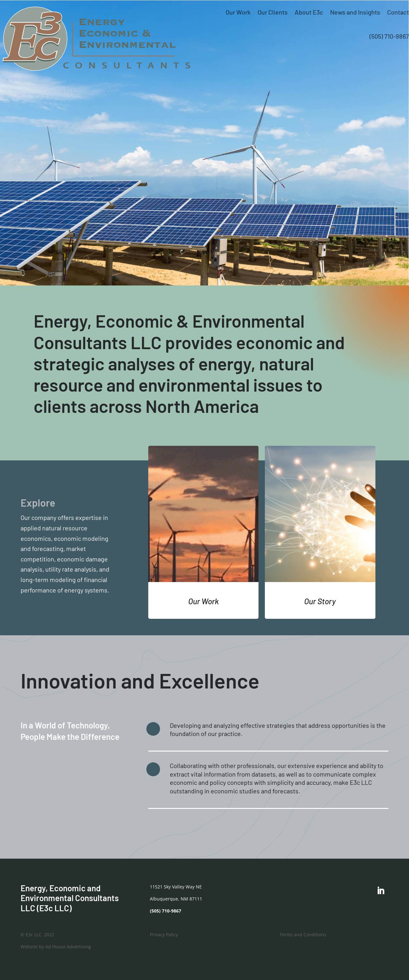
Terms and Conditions (303, 935)
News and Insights (355, 12)
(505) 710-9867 (389, 36)
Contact (398, 12)
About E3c (309, 12)
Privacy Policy (164, 935)
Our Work (238, 12)
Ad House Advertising (68, 947)
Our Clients (273, 12)
